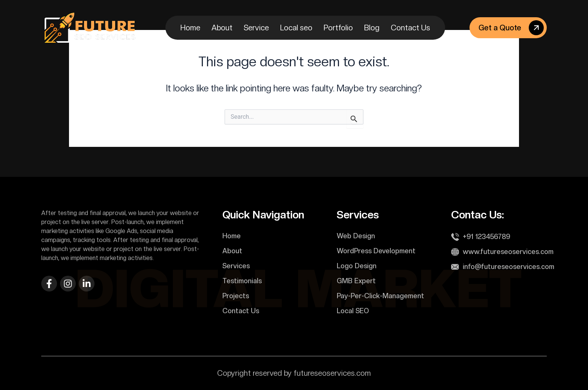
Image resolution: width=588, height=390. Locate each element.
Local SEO (353, 311)
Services (236, 266)
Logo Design (357, 266)
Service (256, 28)
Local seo (296, 28)
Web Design (356, 236)
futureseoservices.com (332, 373)
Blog (372, 28)
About (222, 28)
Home (190, 28)
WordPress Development (376, 251)
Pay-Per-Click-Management (380, 296)
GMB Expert (356, 281)
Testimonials (242, 281)
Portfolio (338, 28)
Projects (236, 296)
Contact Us (410, 28)
